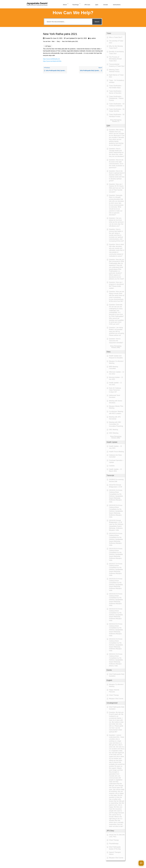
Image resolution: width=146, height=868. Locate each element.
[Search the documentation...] (68, 22)
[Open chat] (141, 863)
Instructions (117, 5)
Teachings (76, 5)
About (65, 5)
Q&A (97, 5)
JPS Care (87, 5)
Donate (106, 5)
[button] (115, 33)
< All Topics (48, 46)
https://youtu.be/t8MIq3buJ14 (51, 59)
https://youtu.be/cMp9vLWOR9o (52, 61)
